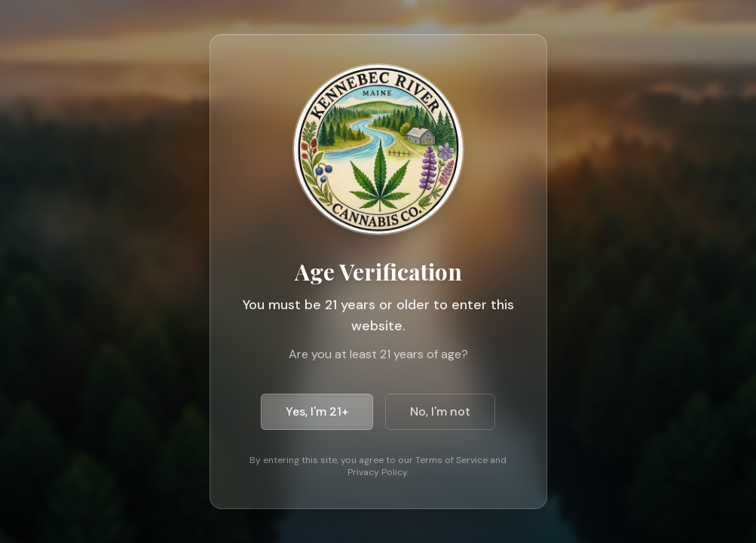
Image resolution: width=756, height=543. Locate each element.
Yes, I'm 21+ (317, 411)
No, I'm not (440, 411)
